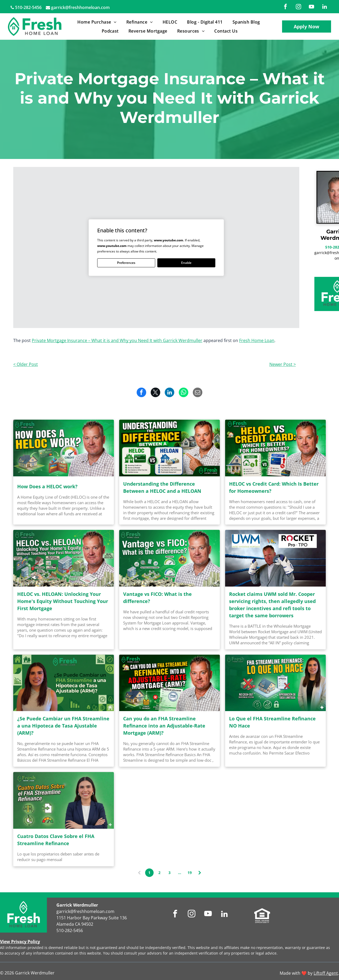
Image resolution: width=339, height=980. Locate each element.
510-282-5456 (28, 7)
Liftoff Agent (326, 973)
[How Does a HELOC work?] (64, 448)
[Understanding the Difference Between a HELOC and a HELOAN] (169, 448)
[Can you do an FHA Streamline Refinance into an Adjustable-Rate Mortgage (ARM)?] (169, 683)
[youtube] (311, 7)
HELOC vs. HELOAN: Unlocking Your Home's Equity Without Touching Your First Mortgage (63, 601)
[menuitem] (98, 22)
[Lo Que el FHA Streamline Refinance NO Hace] (275, 683)
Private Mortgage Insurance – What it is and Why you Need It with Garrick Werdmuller (117, 340)
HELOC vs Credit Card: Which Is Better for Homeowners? (274, 487)
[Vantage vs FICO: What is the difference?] (169, 558)
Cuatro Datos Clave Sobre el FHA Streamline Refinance (56, 840)
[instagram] (298, 7)
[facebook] (286, 7)
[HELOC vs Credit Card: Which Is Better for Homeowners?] (275, 448)
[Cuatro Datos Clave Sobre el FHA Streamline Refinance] (64, 800)
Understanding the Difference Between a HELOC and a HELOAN (162, 487)
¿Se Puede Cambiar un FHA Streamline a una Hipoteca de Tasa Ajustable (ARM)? (63, 726)
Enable (186, 263)
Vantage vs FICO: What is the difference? (157, 598)
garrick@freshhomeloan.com (80, 7)
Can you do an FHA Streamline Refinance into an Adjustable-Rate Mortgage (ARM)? (164, 726)
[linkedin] (324, 7)
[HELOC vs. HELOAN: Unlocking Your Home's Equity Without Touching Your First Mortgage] (64, 558)
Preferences (126, 263)
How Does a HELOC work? (47, 486)
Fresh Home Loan (257, 340)
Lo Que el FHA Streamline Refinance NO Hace (272, 722)
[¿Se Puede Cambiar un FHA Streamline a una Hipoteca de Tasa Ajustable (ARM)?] (64, 683)
